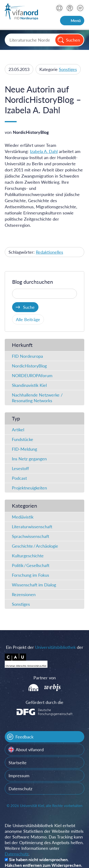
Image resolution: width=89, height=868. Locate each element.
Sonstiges (68, 69)
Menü (76, 20)
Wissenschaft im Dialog (34, 585)
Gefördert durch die (44, 702)
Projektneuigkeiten (29, 488)
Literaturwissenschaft (32, 527)
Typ (16, 418)
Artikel (18, 430)
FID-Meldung (24, 449)
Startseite (18, 763)
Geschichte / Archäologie (35, 546)
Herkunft (22, 345)
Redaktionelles (49, 252)
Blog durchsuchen (33, 282)
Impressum (19, 776)
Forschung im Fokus (30, 575)
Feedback (24, 737)
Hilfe (59, 8)
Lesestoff (20, 468)
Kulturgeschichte (28, 556)
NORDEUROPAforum (32, 375)
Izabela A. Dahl (44, 151)
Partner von (45, 678)
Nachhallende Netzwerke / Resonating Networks (37, 398)
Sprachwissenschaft (30, 536)
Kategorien (24, 506)
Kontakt (80, 8)
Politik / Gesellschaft (31, 565)
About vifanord (30, 750)
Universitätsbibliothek (55, 647)
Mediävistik (23, 517)
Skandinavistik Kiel (29, 385)
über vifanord (70, 8)
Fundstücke (23, 439)
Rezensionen (24, 594)
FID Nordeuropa (27, 356)
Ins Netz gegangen (29, 459)
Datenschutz (20, 789)
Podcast (19, 478)
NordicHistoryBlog (29, 366)
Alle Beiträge (28, 319)
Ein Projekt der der (45, 647)
